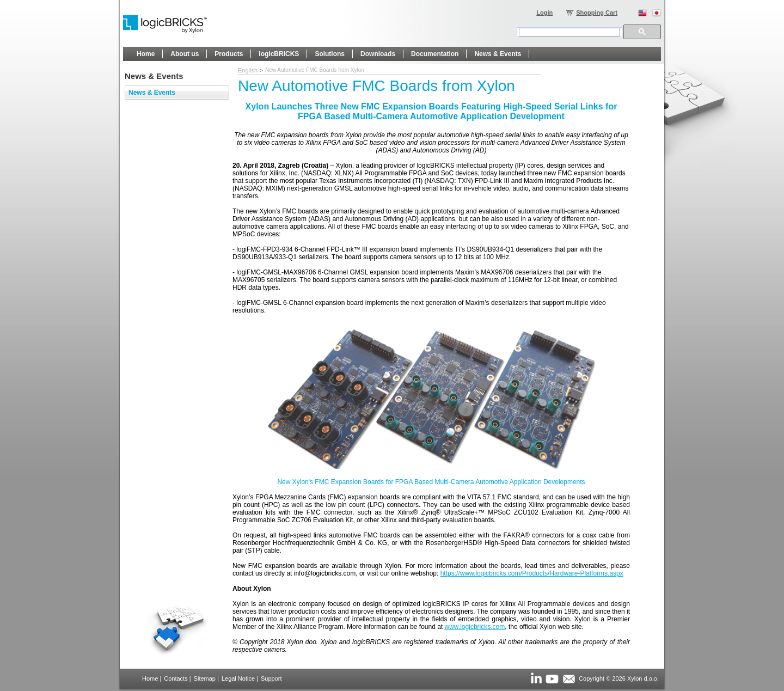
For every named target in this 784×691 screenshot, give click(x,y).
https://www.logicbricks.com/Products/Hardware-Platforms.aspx (532, 573)
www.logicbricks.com (475, 627)
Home (150, 678)
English (248, 70)
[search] (569, 32)
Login (544, 13)
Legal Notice (238, 678)
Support (271, 678)
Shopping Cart (597, 13)
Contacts (176, 678)
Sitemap (205, 678)
